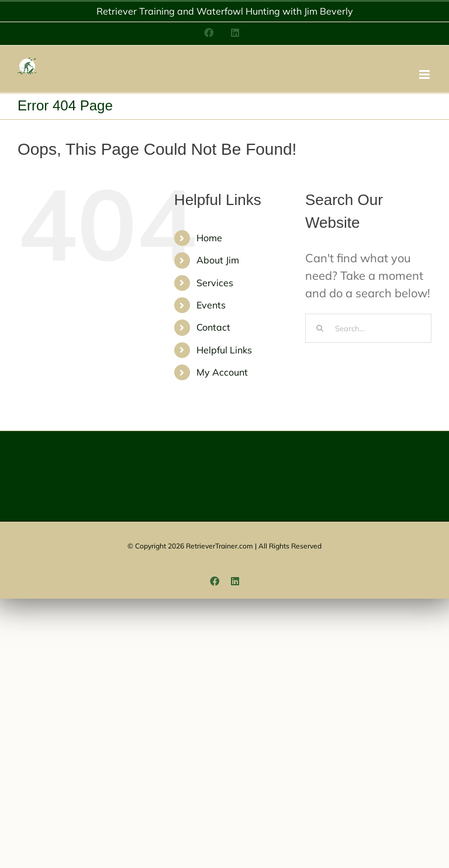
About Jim (218, 260)
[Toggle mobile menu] (425, 74)
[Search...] (368, 328)
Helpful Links (224, 350)
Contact (213, 327)
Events (211, 305)
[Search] (320, 328)
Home (209, 238)
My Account (222, 372)
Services (215, 283)
